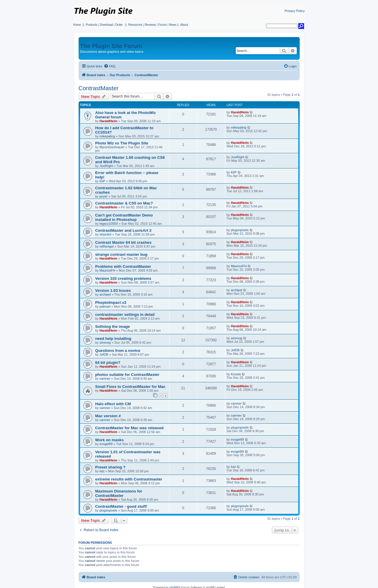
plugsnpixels (240, 230)
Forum (162, 25)
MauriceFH (107, 270)
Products (92, 25)
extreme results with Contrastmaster (129, 479)
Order (119, 25)
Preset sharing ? (110, 467)
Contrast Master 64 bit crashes (123, 242)
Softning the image (113, 327)
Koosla (236, 374)
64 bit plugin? (108, 363)
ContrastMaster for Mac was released (129, 428)
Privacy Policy (295, 11)
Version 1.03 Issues (113, 290)
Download (106, 25)
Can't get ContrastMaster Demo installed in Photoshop (124, 217)
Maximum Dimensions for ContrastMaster (119, 493)
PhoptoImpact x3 (111, 302)
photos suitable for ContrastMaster (127, 375)
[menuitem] (110, 66)
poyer (104, 196)
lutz (102, 471)
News (173, 25)
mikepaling (107, 136)
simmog (105, 342)
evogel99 (106, 444)
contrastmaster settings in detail (125, 315)
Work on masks (110, 440)
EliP (102, 181)
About (184, 25)
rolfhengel (106, 246)
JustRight (106, 166)
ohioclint (105, 234)
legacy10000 (109, 224)
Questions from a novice (118, 351)
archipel (105, 294)
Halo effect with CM (113, 404)
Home (77, 25)
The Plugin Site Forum (111, 46)
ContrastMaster (99, 88)
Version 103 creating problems (123, 278)
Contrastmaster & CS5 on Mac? (124, 203)
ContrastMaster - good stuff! (121, 506)
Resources (135, 25)
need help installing (113, 339)
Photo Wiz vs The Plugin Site (122, 143)
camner (105, 379)
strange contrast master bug (121, 254)
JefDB (104, 354)
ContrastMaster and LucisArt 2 (123, 230)
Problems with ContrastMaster (123, 266)
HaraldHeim (108, 121)
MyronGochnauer (112, 147)
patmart (105, 306)
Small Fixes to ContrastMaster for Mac (130, 387)
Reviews (150, 25)
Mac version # (108, 416)
